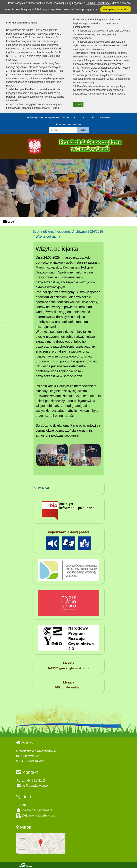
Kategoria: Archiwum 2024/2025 (80, 232)
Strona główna (35, 117)
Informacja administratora (69, 124)
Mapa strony (52, 117)
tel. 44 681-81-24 (31, 781)
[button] (132, 188)
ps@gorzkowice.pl (32, 786)
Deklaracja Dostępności (36, 816)
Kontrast (105, 117)
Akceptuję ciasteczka (116, 9)
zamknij (78, 104)
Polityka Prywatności (34, 810)
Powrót (43, 488)
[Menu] (68, 221)
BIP (22, 805)
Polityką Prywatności (98, 3)
